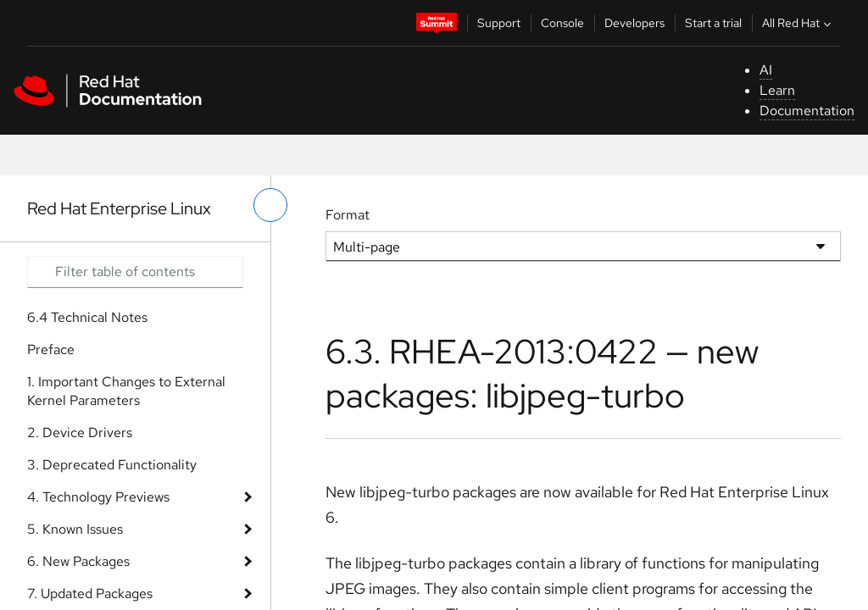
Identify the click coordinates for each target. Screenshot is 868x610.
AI (766, 70)
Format (348, 215)
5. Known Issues (75, 529)
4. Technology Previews (98, 497)
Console (562, 23)
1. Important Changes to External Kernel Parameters (126, 391)
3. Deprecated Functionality (112, 465)
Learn (777, 90)
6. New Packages (78, 561)
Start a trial (713, 23)
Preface (51, 349)
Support (499, 23)
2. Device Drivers (80, 433)
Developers (634, 23)
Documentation (807, 111)
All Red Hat (798, 23)
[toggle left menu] (270, 205)
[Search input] (135, 272)
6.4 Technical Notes (87, 317)
